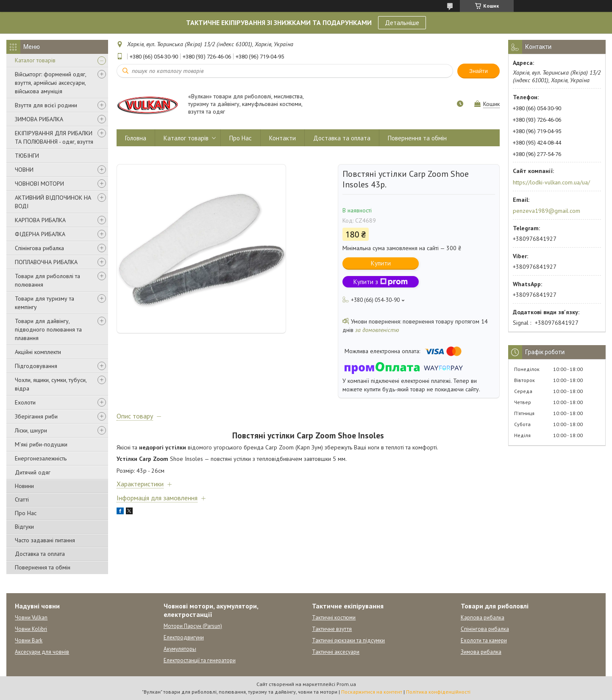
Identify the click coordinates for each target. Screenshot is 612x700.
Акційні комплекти (38, 352)
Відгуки (24, 527)
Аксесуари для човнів (42, 652)
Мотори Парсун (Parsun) (193, 626)
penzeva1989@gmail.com (547, 211)
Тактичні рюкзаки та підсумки (348, 640)
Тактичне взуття (332, 629)
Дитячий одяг (33, 472)
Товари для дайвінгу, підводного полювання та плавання (48, 329)
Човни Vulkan (31, 618)
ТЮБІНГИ (27, 156)
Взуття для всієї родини (46, 105)
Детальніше (402, 22)
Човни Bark (29, 640)
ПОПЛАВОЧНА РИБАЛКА (46, 262)
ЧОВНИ (24, 170)
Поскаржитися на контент (372, 692)
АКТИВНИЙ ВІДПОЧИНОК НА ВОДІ (53, 202)
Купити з (381, 282)
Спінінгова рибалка (39, 248)
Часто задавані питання (45, 540)
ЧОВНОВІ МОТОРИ (39, 184)
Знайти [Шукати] (478, 71)
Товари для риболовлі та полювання (47, 280)
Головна (136, 138)
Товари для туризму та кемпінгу (45, 303)
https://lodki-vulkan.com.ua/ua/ (551, 182)
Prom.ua (346, 684)
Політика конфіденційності (438, 692)
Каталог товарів (35, 60)
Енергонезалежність (41, 458)
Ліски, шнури (31, 430)
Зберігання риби (36, 416)
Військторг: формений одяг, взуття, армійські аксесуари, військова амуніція (50, 83)
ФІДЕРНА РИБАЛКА (40, 234)
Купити (381, 263)
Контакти (282, 138)
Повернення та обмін (43, 567)
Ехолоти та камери (484, 640)
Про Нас (26, 513)
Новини (24, 486)
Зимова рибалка (481, 652)
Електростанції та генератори (200, 660)
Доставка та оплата (40, 554)
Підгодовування (36, 366)
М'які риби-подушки (41, 444)
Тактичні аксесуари (336, 652)
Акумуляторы (180, 649)
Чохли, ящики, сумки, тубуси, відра (51, 384)
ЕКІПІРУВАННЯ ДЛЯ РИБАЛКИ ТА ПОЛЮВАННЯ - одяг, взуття (54, 137)
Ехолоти (25, 402)
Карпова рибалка (483, 618)
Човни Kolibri (31, 629)
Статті (22, 499)
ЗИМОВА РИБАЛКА (39, 119)
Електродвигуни (184, 637)
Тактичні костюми (334, 618)
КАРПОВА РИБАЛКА (40, 220)
